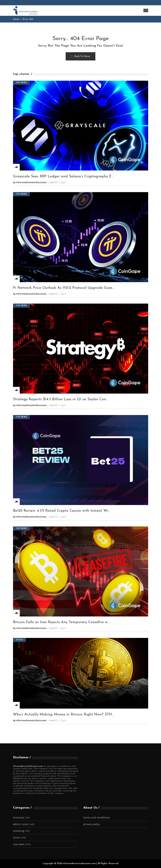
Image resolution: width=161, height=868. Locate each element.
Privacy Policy (92, 824)
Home (16, 19)
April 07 (54, 182)
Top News (21, 83)
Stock (19, 640)
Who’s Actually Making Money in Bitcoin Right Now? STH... (63, 714)
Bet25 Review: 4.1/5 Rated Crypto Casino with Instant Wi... (62, 511)
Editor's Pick (20, 824)
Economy (19, 817)
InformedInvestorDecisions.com (28, 766)
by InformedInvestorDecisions (30, 182)
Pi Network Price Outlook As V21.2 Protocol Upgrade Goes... (64, 288)
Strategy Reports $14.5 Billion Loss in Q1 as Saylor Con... (61, 399)
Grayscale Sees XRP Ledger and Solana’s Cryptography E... (63, 176)
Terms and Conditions (97, 817)
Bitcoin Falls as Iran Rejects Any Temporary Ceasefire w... (61, 622)
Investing (19, 831)
